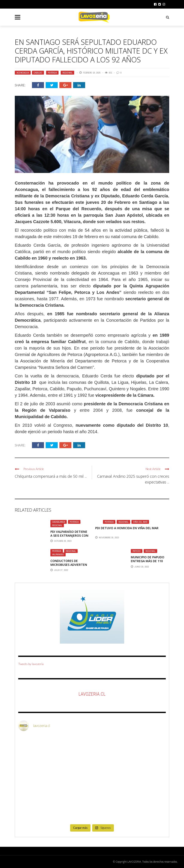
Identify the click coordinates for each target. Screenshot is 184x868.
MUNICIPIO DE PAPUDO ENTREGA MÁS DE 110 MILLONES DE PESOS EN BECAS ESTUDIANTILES (148, 563)
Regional (67, 73)
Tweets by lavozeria (31, 664)
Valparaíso (58, 554)
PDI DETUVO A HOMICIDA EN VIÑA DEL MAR (127, 528)
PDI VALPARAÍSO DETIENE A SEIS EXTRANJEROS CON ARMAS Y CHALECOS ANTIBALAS (69, 538)
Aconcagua (23, 73)
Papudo (137, 551)
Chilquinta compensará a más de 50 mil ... (51, 476)
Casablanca (59, 522)
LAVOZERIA (134, 862)
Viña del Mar (140, 522)
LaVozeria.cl (92, 694)
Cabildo (38, 73)
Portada (52, 73)
